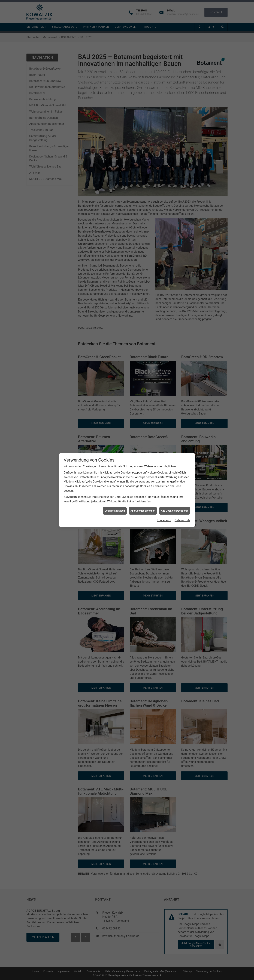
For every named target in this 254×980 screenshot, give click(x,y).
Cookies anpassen (115, 511)
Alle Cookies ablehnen (143, 511)
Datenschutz (182, 520)
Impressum (164, 520)
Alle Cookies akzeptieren (175, 511)
